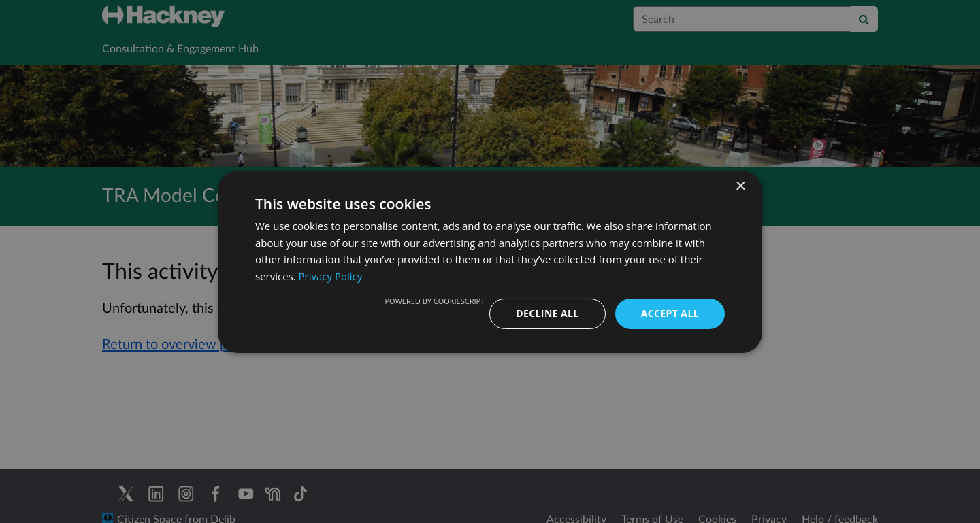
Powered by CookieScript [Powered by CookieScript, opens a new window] (435, 301)
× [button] (740, 186)
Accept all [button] (670, 313)
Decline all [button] (547, 313)
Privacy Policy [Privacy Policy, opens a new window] (331, 276)
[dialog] (490, 261)
